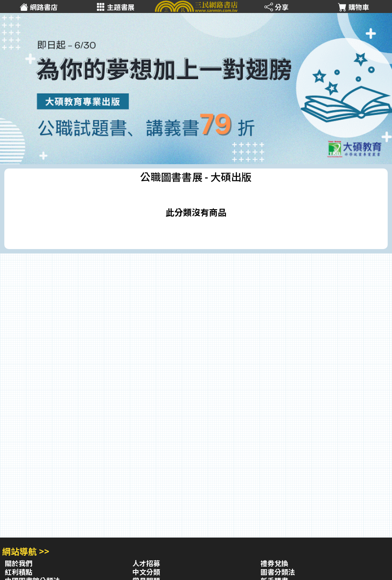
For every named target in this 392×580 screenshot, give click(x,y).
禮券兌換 (274, 563)
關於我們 (19, 563)
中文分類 (146, 572)
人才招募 (146, 563)
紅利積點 (19, 572)
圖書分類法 (278, 572)
